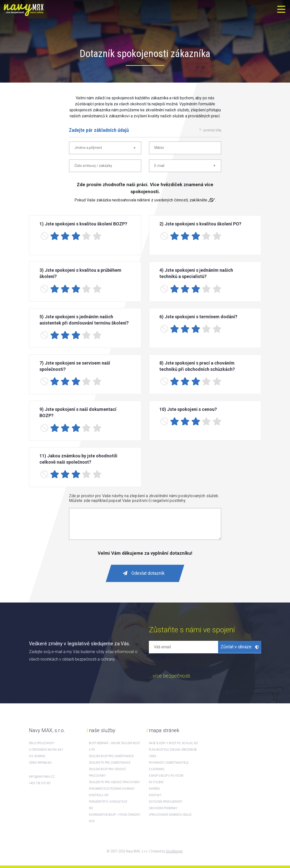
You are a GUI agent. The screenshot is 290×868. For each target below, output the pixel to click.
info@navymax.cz (42, 777)
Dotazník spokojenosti (166, 802)
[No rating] (44, 236)
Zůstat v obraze (240, 647)
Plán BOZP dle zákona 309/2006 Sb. (173, 750)
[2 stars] (65, 236)
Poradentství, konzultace (108, 802)
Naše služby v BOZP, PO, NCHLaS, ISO (173, 743)
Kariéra (154, 789)
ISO (91, 808)
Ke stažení (156, 782)
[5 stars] (97, 236)
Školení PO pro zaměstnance (110, 763)
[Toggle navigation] (281, 9)
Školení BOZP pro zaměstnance (111, 756)
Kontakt (155, 795)
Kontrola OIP (99, 795)
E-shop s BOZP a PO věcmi (166, 776)
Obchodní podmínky (163, 808)
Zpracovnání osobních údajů (170, 815)
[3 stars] (76, 236)
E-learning (157, 769)
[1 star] (55, 236)
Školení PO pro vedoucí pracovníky (115, 782)
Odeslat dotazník (144, 573)
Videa (153, 756)
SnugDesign (174, 851)
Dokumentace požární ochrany (112, 789)
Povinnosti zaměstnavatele (169, 763)
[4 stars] (86, 236)
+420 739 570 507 (40, 783)
